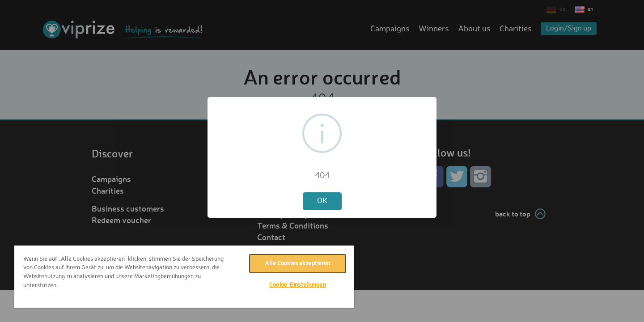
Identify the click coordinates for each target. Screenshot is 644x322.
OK (322, 201)
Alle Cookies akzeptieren (297, 264)
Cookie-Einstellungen (298, 285)
